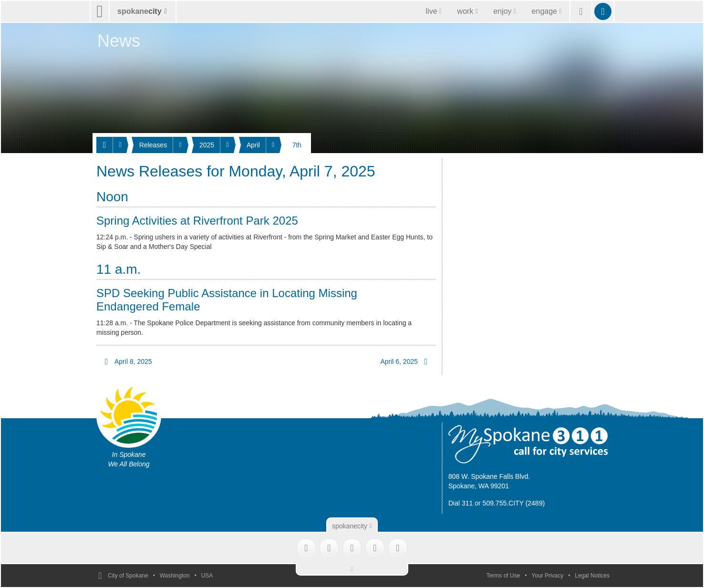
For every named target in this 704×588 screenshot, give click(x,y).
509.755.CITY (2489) (514, 503)
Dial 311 (461, 503)
